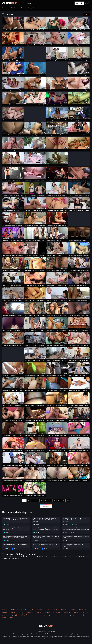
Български (67, 612)
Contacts (46, 641)
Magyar (21, 610)
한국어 (74, 615)
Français (86, 612)
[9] (59, 500)
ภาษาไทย (77, 612)
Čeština (13, 610)
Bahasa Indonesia (64, 615)
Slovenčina (7, 615)
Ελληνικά (5, 610)
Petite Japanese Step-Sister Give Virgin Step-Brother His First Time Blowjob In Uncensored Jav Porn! (45, 520)
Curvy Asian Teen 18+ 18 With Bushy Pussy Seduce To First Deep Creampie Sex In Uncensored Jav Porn (74, 520)
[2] (28, 500)
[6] (46, 500)
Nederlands (30, 612)
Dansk (11, 618)
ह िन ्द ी (24, 615)
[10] (63, 500)
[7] (50, 500)
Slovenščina (48, 612)
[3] (33, 500)
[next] (68, 500)
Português (40, 610)
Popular (13, 8)
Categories (32, 8)
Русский (81, 610)
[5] (41, 500)
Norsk (53, 615)
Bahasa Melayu (35, 615)
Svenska (72, 610)
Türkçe (39, 612)
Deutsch (58, 612)
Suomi (4, 618)
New (22, 8)
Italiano (13, 612)
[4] (37, 500)
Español (4, 612)
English (21, 612)
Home (4, 8)
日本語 (82, 615)
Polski (56, 610)
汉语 (16, 615)
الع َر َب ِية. (30, 610)
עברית (48, 610)
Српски (45, 615)
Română (64, 610)
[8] (54, 500)
